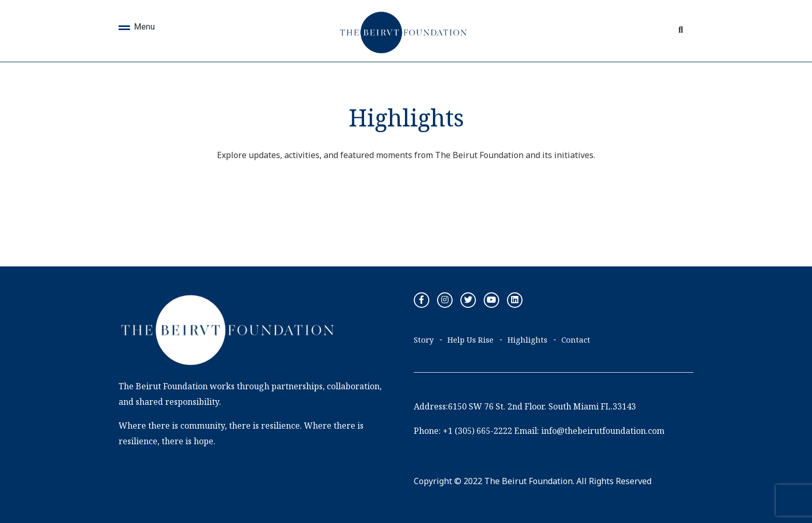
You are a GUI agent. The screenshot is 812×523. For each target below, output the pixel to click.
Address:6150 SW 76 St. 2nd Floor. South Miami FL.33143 (525, 406)
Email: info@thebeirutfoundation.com (589, 431)
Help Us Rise (470, 340)
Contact (576, 340)
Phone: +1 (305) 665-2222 (463, 431)
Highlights (527, 340)
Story (424, 340)
